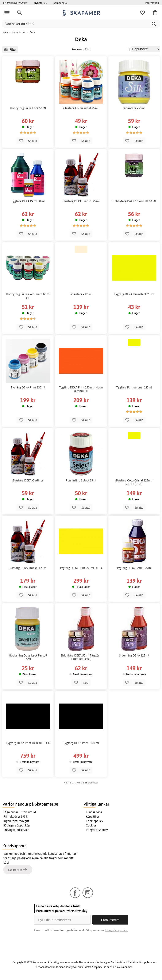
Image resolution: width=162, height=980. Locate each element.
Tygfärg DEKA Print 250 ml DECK (81, 568)
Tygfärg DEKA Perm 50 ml (28, 201)
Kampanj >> (60, 3)
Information (152, 3)
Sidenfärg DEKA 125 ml (134, 655)
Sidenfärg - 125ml (81, 294)
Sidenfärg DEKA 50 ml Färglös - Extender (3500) (81, 657)
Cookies (91, 825)
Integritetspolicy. (116, 930)
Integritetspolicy (97, 830)
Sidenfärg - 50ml (134, 108)
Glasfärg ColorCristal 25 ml (81, 108)
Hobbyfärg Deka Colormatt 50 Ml (134, 201)
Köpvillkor (92, 817)
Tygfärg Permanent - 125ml (134, 387)
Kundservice (94, 812)
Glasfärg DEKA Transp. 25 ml (81, 201)
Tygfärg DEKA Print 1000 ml (81, 743)
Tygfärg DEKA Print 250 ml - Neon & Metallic (81, 389)
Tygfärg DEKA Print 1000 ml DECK (28, 743)
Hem (5, 32)
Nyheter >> (40, 3)
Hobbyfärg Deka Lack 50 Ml (28, 108)
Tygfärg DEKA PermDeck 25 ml (134, 294)
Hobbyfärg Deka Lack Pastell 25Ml (28, 657)
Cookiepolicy (94, 821)
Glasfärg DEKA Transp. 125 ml (28, 568)
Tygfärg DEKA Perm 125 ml (134, 568)
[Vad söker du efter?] (81, 24)
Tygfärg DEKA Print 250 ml (28, 387)
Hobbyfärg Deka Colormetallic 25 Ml (28, 296)
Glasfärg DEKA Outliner (28, 480)
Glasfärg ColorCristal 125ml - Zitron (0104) (134, 482)
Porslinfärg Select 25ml (81, 480)
